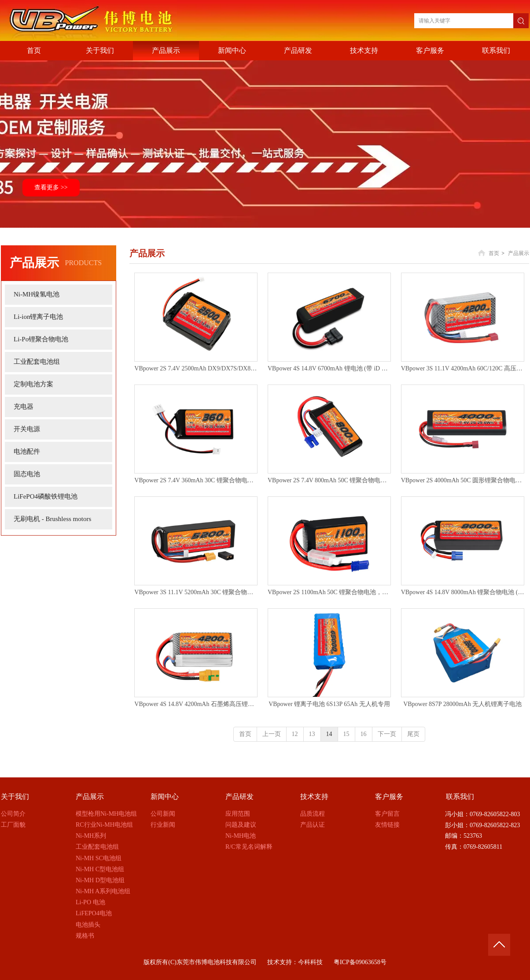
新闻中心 (165, 797)
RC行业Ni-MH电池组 (104, 825)
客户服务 (389, 797)
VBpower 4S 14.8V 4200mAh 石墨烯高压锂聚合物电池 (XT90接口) (196, 704)
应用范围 (238, 814)
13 (312, 734)
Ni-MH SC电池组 (99, 858)
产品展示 (519, 253)
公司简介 (13, 814)
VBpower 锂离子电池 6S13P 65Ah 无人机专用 (329, 704)
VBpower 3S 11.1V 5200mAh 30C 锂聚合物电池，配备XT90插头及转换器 (196, 592)
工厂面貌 (13, 825)
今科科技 (310, 962)
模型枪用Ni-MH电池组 (106, 814)
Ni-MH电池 (241, 836)
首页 (494, 253)
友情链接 (387, 825)
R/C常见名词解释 (249, 847)
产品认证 (313, 825)
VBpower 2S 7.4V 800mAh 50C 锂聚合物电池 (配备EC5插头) (329, 480)
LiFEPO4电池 (94, 913)
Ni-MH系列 (91, 836)
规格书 (85, 936)
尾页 (413, 734)
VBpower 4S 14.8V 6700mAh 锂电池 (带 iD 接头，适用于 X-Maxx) (329, 368)
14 (329, 734)
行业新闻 (163, 825)
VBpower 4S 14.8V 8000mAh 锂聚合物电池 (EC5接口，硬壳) (463, 592)
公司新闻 (163, 814)
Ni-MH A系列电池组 (103, 891)
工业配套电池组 (97, 847)
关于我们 (15, 797)
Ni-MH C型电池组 (100, 869)
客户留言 (387, 814)
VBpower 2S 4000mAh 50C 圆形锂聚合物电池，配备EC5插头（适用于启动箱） (463, 480)
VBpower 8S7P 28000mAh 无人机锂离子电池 (462, 704)
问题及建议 (241, 825)
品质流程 (313, 814)
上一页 (272, 734)
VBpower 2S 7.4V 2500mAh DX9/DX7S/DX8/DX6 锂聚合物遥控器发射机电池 (196, 368)
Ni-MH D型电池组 (100, 880)
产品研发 (239, 797)
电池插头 (88, 925)
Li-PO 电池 (90, 902)
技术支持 (314, 797)
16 (364, 734)
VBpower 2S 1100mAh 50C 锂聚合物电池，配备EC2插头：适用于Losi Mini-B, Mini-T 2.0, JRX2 (329, 592)
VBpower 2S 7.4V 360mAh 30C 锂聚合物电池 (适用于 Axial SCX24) (196, 480)
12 (295, 734)
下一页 (387, 734)
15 (346, 734)
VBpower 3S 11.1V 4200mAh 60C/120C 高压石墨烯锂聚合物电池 (463, 368)
